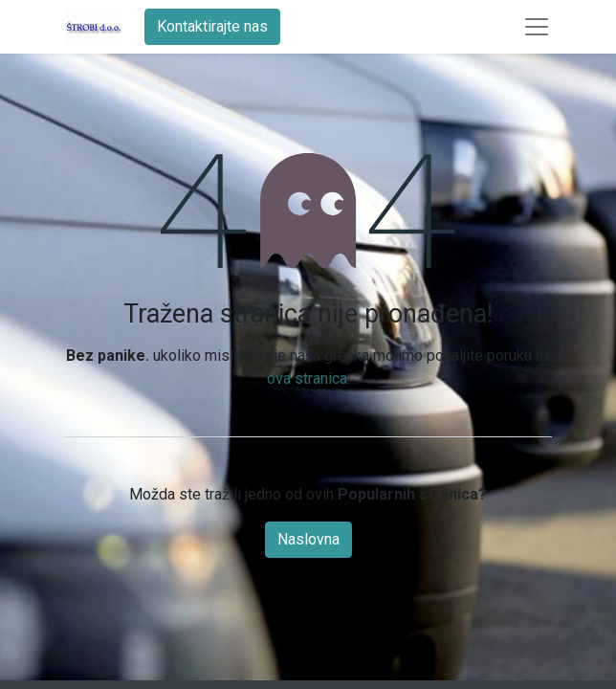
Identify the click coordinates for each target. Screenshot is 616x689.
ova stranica (307, 378)
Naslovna (308, 539)
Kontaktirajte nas (212, 26)
